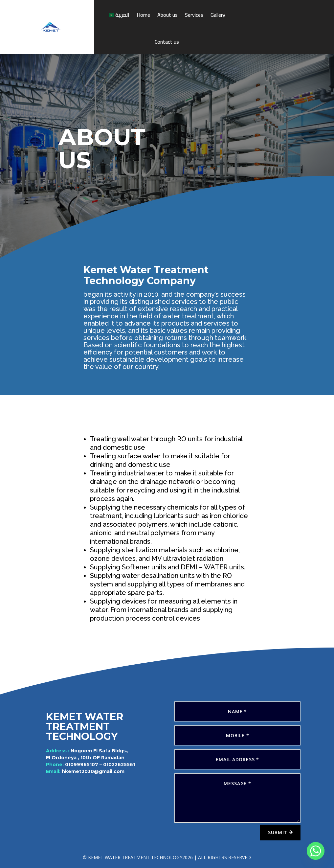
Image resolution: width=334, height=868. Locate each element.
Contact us (167, 42)
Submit (278, 832)
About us (167, 15)
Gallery (218, 15)
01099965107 (84, 764)
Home (143, 15)
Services (194, 15)
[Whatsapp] (316, 851)
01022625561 (115, 764)
